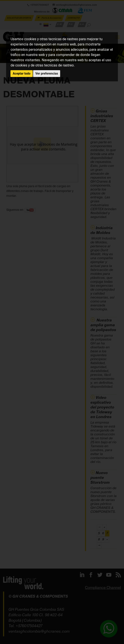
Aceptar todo (21, 73)
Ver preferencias (47, 73)
